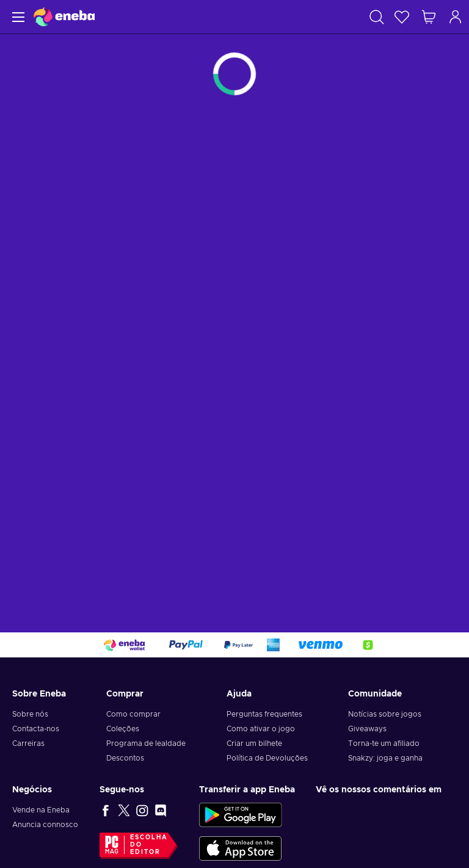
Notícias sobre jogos (385, 714)
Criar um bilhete (254, 743)
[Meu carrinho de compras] (429, 17)
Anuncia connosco (45, 825)
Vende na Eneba (41, 810)
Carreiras (28, 743)
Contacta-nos (36, 729)
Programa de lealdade (146, 743)
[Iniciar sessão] (456, 17)
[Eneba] (64, 17)
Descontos (125, 758)
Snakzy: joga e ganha (385, 758)
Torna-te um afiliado (384, 743)
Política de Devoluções (267, 758)
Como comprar (133, 714)
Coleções (123, 729)
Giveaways (367, 729)
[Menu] (17, 17)
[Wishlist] (402, 17)
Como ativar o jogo (261, 729)
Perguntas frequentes (264, 714)
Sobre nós (30, 714)
